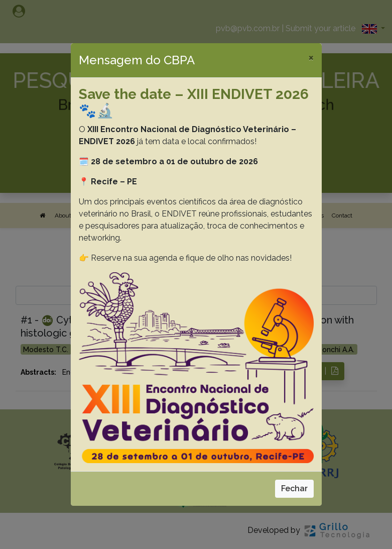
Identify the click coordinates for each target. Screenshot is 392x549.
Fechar (294, 488)
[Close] (311, 57)
